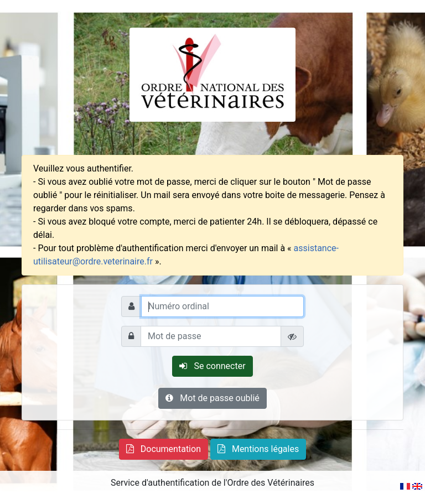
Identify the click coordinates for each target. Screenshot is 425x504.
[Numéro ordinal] (222, 306)
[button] (164, 449)
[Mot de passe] (211, 336)
